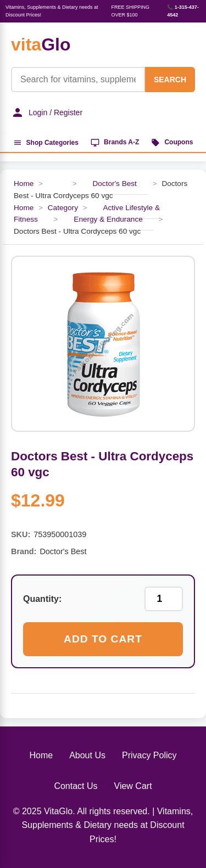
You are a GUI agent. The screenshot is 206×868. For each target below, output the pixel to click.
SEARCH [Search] (170, 80)
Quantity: (42, 599)
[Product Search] (78, 80)
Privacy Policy (149, 755)
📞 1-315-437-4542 (183, 11)
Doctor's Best (114, 184)
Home (24, 184)
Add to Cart (103, 639)
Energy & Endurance (108, 219)
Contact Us (76, 786)
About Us (87, 755)
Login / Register (47, 112)
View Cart (133, 786)
